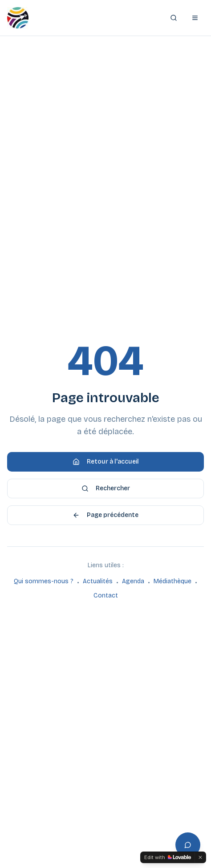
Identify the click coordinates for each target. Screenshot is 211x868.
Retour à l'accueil (106, 462)
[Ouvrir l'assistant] (188, 845)
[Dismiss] (200, 857)
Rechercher (106, 488)
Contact (106, 595)
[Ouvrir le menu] (195, 18)
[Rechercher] (174, 18)
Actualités (98, 581)
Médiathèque (172, 581)
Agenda (133, 581)
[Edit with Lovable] (168, 857)
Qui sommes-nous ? (44, 581)
